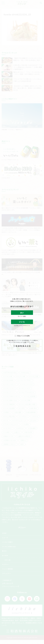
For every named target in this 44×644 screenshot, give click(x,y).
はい (22, 313)
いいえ (22, 322)
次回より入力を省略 (22, 336)
